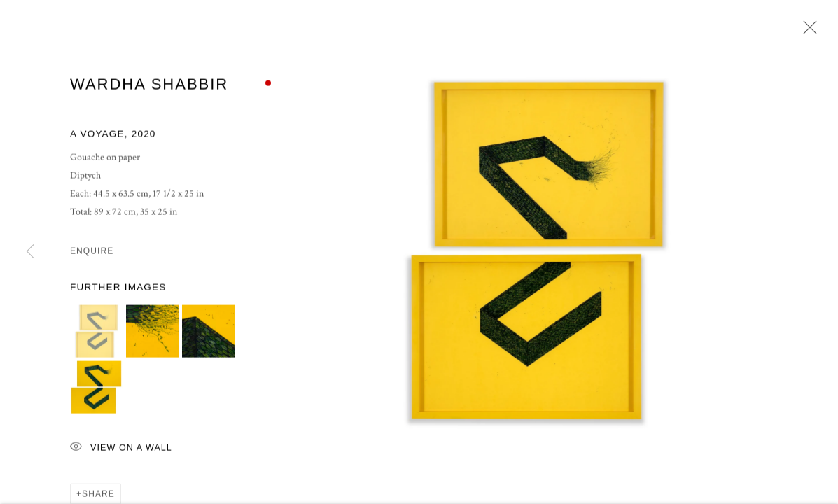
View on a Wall (121, 450)
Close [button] (806, 31)
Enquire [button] (92, 253)
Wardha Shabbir (149, 86)
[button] (96, 333)
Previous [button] (30, 252)
